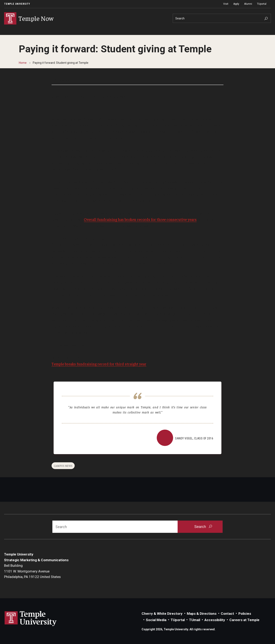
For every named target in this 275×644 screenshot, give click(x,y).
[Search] (222, 18)
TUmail (195, 620)
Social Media (156, 620)
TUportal (262, 4)
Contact (227, 614)
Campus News (63, 466)
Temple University (17, 4)
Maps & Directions (202, 614)
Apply (236, 4)
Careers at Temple (244, 620)
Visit (226, 4)
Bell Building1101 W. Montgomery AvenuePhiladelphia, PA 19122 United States (32, 571)
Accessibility (215, 620)
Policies (245, 614)
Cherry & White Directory (162, 614)
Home (23, 63)
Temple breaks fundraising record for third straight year (99, 364)
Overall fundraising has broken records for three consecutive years (140, 219)
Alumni (248, 4)
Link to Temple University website (31, 619)
